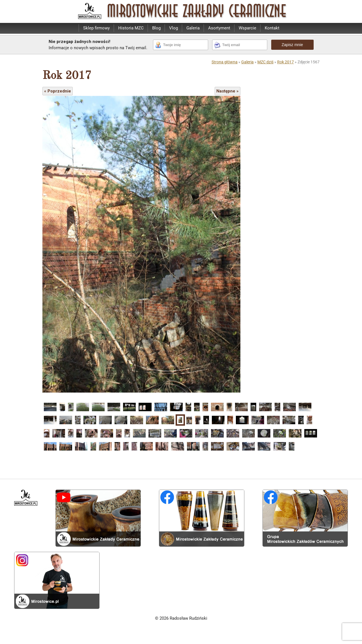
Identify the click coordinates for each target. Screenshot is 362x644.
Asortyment (219, 28)
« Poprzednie (58, 91)
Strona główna (225, 62)
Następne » (228, 91)
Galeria (193, 28)
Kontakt (272, 28)
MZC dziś (265, 62)
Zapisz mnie (292, 45)
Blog (156, 28)
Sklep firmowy (96, 28)
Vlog (174, 28)
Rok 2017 (285, 62)
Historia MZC (131, 28)
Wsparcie (247, 28)
